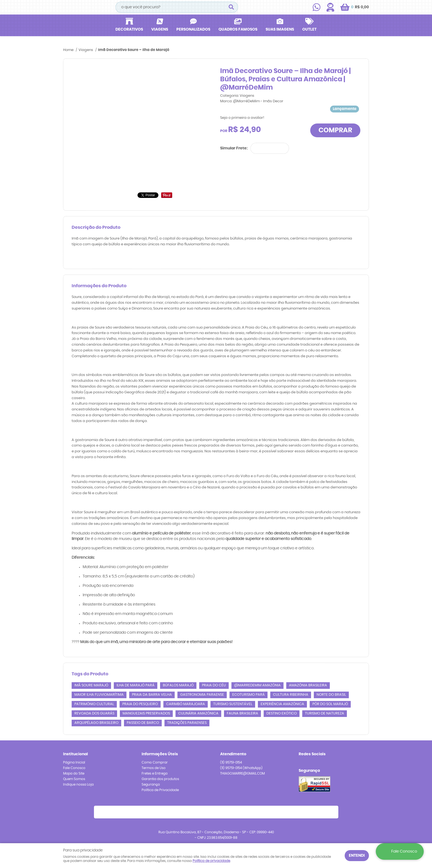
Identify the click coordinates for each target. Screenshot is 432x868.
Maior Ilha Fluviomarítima (99, 695)
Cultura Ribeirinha (291, 695)
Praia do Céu (214, 685)
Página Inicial (74, 762)
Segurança (151, 784)
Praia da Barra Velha (152, 695)
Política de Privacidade (160, 790)
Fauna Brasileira (242, 714)
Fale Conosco (74, 768)
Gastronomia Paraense (202, 695)
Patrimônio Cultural (94, 704)
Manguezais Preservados (146, 714)
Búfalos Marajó (178, 685)
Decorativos (129, 29)
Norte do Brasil (331, 695)
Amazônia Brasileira (308, 685)
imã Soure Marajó (91, 685)
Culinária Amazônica (198, 714)
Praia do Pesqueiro (140, 704)
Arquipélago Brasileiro (96, 723)
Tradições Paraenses (187, 723)
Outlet (309, 29)
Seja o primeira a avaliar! (242, 118)
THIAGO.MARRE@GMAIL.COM (242, 773)
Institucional (75, 754)
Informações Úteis (160, 754)
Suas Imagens (280, 29)
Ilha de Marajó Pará (136, 685)
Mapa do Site (74, 773)
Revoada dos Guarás (94, 714)
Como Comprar (155, 762)
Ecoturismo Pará (249, 695)
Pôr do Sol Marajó (330, 704)
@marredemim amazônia (257, 685)
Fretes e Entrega (155, 773)
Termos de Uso (154, 768)
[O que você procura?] (231, 7)
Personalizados (193, 29)
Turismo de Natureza (325, 714)
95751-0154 (231, 762)
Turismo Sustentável (233, 704)
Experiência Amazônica (282, 704)
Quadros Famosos (238, 29)
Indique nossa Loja (78, 784)
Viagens (160, 29)
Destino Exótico (282, 714)
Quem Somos (74, 779)
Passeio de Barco (143, 723)
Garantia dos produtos (160, 779)
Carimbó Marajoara (186, 704)
